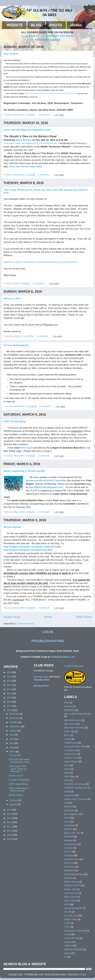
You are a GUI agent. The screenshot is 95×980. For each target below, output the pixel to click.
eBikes (76, 25)
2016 (9, 710)
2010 (9, 831)
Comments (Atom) (25, 624)
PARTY (68, 852)
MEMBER (69, 837)
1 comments (45, 406)
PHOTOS (69, 863)
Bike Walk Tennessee (74, 728)
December (15, 714)
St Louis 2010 (71, 916)
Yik (66, 957)
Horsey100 (69, 810)
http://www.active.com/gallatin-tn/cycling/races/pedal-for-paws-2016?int (41, 262)
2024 (9, 677)
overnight (69, 848)
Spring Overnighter (73, 908)
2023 (9, 681)
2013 (9, 818)
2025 (9, 672)
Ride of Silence (71, 882)
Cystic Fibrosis (71, 762)
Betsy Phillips (24, 140)
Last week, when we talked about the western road (30, 143)
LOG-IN (47, 632)
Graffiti (67, 792)
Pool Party (69, 867)
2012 (9, 822)
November (15, 718)
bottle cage (69, 731)
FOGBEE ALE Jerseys (75, 784)
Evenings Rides (41, 677)
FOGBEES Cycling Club (76, 788)
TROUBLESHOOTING (47, 641)
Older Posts (84, 617)
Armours (68, 706)
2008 (9, 839)
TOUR (67, 934)
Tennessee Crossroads (75, 931)
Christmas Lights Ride (75, 746)
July (12, 735)
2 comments (44, 175)
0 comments (44, 115)
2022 (9, 685)
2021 (9, 689)
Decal (67, 765)
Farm (67, 780)
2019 (9, 698)
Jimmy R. (19, 336)
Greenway (69, 795)
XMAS (67, 953)
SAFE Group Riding (15, 421)
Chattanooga (70, 743)
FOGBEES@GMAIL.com (62, 657)
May (12, 743)
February (14, 800)
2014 (9, 814)
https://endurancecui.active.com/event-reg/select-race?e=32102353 (50, 93)
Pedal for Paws (71, 859)
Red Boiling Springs (74, 874)
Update (68, 942)
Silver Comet (70, 897)
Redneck (68, 878)
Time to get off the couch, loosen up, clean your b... (18, 769)
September (15, 726)
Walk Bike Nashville (74, 949)
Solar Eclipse (70, 901)
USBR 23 (69, 946)
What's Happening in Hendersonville (24, 471)
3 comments (42, 336)
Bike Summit (70, 724)
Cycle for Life (70, 758)
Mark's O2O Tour (72, 833)
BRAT (67, 735)
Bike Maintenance (73, 720)
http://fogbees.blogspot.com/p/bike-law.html (28, 550)
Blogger (83, 974)
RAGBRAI (69, 871)
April (12, 747)
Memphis (69, 840)
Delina (67, 769)
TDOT (67, 927)
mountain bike (71, 844)
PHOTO (56, 25)
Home (48, 617)
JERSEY (68, 829)
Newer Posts (12, 617)
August (13, 731)
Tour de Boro (11, 54)
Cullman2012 (70, 754)
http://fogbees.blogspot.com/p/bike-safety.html (30, 547)
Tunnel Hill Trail (72, 938)
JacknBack (69, 825)
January (13, 804)
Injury (67, 822)
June (12, 739)
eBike (67, 773)
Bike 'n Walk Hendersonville (77, 714)
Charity (68, 739)
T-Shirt (67, 923)
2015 (9, 810)
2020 (9, 693)
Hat (66, 803)
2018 (9, 702)
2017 (9, 706)
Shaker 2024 (70, 889)
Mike (16, 283)
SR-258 (68, 912)
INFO (67, 818)
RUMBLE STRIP (72, 886)
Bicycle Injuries (12, 527)
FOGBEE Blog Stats (74, 666)
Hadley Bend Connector (76, 799)
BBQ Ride (69, 710)
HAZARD (69, 807)
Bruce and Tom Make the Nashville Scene (27, 130)
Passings (69, 855)
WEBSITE (15, 25)
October (13, 722)
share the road (71, 893)
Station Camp (71, 919)
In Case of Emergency (16, 345)
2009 (9, 835)
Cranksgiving (70, 750)
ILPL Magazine (71, 814)
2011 (9, 826)
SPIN (67, 904)
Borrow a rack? (12, 298)
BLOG (36, 25)
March (13, 752)
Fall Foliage (70, 776)
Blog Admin (19, 115)
